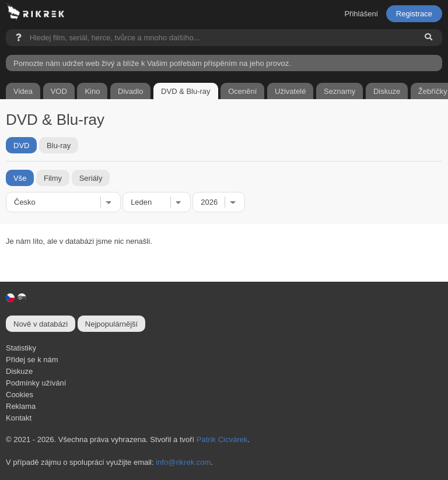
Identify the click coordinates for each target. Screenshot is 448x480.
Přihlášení (361, 14)
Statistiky (21, 348)
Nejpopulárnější (111, 324)
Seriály (91, 178)
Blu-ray (59, 145)
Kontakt (19, 418)
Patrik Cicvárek (222, 439)
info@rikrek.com (183, 462)
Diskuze (19, 371)
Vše (20, 178)
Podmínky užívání (36, 383)
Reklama (21, 406)
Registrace (414, 14)
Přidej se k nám (32, 360)
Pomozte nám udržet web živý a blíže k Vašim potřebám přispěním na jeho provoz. (152, 63)
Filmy (53, 178)
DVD (21, 145)
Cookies (20, 395)
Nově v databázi (41, 324)
